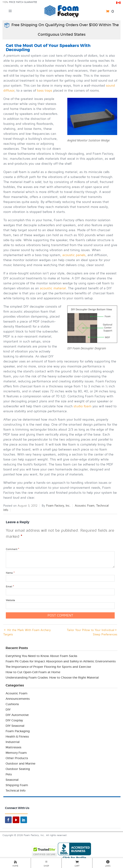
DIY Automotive (17, 715)
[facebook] (8, 820)
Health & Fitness (17, 737)
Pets (9, 774)
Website (10, 600)
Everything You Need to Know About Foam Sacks (41, 656)
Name (10, 573)
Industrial (13, 742)
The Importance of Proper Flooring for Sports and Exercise (48, 667)
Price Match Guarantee (23, 2)
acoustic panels (74, 255)
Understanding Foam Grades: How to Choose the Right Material (52, 678)
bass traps (45, 91)
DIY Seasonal (15, 726)
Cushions (12, 704)
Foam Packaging (18, 731)
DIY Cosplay (14, 720)
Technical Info (16, 791)
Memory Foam (16, 753)
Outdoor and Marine (20, 764)
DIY (8, 710)
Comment (12, 549)
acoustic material (53, 288)
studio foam (82, 406)
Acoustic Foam (85, 506)
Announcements (18, 699)
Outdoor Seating (18, 769)
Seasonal (12, 780)
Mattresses (14, 747)
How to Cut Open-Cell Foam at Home (33, 672)
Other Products (17, 758)
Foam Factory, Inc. (58, 506)
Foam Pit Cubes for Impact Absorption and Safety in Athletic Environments (61, 661)
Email (10, 587)
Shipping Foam (17, 785)
